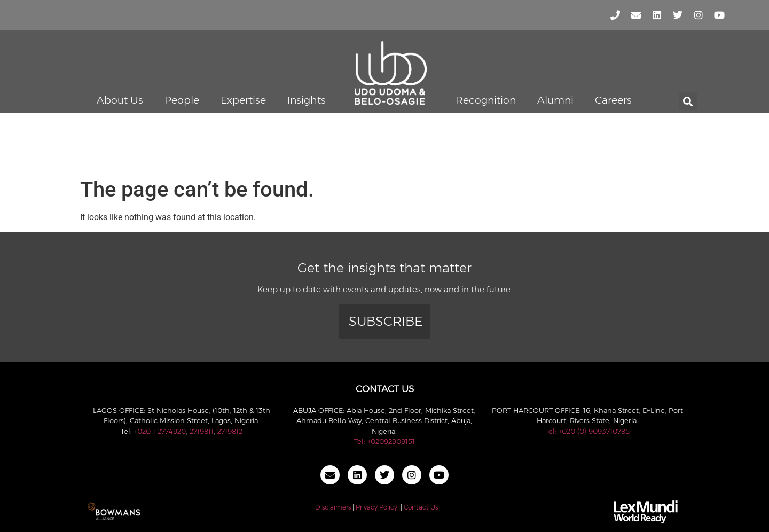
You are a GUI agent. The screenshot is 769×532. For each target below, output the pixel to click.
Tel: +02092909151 (384, 441)
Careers (613, 100)
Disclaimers (333, 507)
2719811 (202, 431)
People (182, 100)
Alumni (555, 100)
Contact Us (421, 507)
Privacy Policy (376, 507)
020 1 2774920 (162, 431)
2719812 (230, 431)
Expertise (243, 100)
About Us (120, 100)
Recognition (486, 100)
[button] (688, 101)
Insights (307, 100)
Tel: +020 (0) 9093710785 (587, 431)
